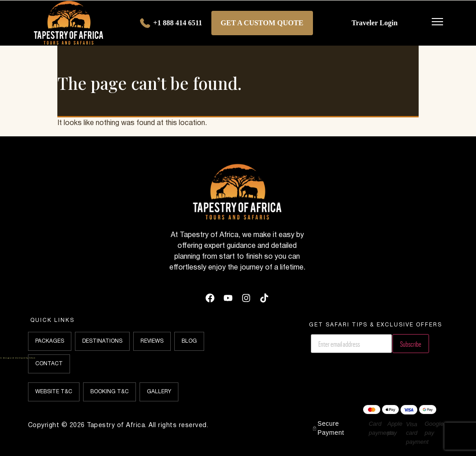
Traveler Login (374, 23)
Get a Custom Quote (262, 23)
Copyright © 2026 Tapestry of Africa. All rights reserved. (118, 426)
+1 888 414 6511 (170, 23)
